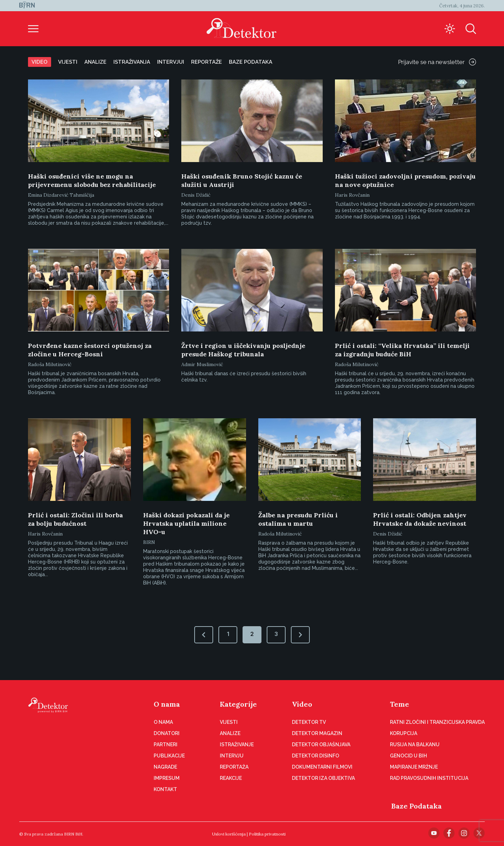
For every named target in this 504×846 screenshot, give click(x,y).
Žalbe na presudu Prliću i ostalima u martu (298, 519)
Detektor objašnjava (321, 744)
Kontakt (165, 789)
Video (40, 62)
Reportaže (206, 62)
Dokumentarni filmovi (322, 767)
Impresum (167, 778)
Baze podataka (251, 62)
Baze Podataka (416, 806)
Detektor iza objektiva (323, 778)
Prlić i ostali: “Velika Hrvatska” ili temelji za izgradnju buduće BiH (402, 350)
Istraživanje (237, 744)
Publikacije (169, 756)
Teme (400, 704)
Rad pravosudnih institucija (429, 778)
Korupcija (404, 733)
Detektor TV (309, 722)
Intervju (232, 756)
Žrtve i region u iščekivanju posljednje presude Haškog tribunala (243, 350)
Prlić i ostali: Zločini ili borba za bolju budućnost (75, 519)
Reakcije (231, 778)
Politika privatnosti (267, 834)
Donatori (167, 733)
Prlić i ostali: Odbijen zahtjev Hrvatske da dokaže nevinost (420, 519)
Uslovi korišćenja (229, 834)
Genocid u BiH (408, 756)
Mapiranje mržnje (414, 767)
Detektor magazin (317, 733)
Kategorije (238, 704)
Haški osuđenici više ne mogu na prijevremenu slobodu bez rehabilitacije (92, 180)
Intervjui (171, 62)
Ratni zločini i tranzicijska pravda (437, 722)
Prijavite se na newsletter (437, 62)
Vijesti (68, 62)
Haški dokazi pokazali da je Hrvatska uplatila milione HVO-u (186, 523)
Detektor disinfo (316, 756)
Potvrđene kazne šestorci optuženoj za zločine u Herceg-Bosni (90, 350)
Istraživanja (132, 62)
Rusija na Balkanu (415, 744)
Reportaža (234, 767)
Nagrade (165, 767)
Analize (95, 62)
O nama (167, 704)
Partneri (166, 744)
